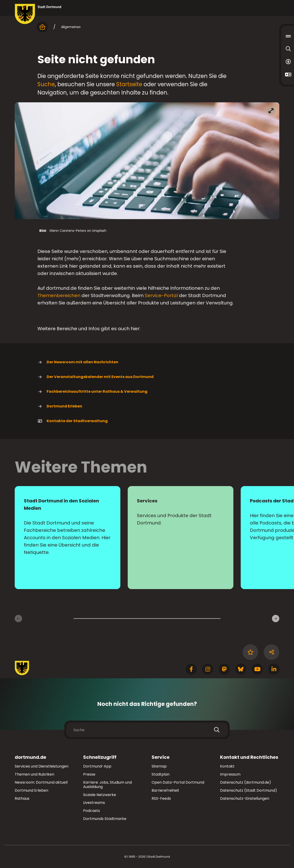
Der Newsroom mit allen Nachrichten (78, 362)
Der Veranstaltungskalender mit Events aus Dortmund (96, 377)
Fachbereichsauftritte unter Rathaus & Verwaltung (92, 392)
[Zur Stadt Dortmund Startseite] (38, 14)
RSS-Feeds (161, 798)
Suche (46, 84)
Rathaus (22, 798)
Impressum (230, 774)
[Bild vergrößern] (147, 161)
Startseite (129, 84)
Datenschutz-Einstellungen (245, 799)
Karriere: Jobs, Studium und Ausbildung (107, 785)
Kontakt (227, 766)
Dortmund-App (97, 766)
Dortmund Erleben (60, 406)
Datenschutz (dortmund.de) (246, 782)
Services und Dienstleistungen (42, 766)
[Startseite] (42, 27)
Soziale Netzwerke (100, 795)
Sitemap (159, 766)
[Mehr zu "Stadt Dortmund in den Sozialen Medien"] (68, 538)
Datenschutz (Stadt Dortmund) (249, 790)
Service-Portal (161, 295)
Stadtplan (161, 774)
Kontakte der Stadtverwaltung (73, 421)
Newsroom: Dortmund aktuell (41, 782)
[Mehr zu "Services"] (181, 538)
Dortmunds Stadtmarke (105, 819)
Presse (89, 774)
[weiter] (276, 619)
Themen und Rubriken (34, 774)
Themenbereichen (59, 295)
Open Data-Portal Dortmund (178, 782)
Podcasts (92, 811)
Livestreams (94, 803)
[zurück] (18, 619)
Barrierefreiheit (165, 790)
